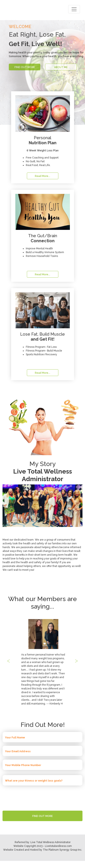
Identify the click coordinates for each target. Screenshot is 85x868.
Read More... (42, 176)
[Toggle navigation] (74, 9)
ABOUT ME (61, 67)
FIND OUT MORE (25, 67)
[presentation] (43, 797)
